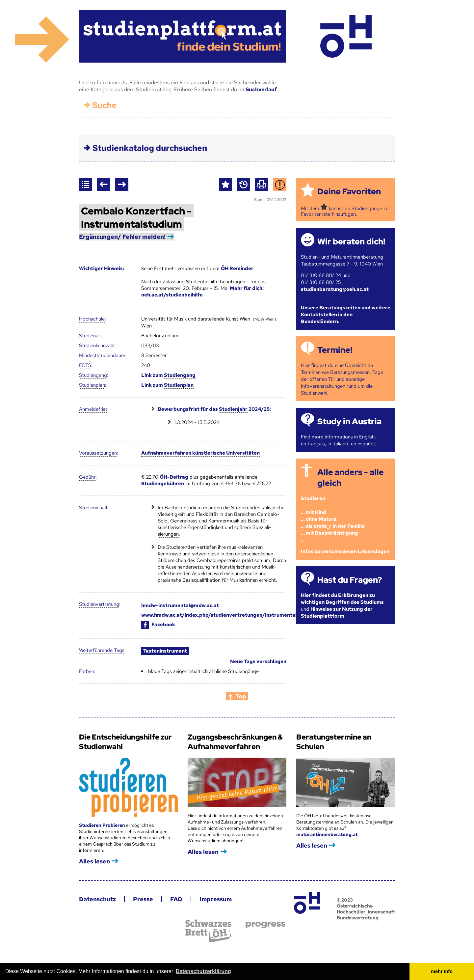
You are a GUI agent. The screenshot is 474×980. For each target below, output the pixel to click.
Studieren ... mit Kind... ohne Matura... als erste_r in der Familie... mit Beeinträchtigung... (333, 519)
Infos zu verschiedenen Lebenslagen (345, 551)
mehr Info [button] (442, 971)
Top (241, 696)
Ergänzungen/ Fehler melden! (122, 237)
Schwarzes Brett (208, 931)
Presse (143, 899)
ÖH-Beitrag (174, 477)
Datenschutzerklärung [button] (203, 971)
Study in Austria (349, 421)
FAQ (176, 899)
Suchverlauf (261, 89)
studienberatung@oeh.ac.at (335, 289)
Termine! (335, 350)
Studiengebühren (163, 484)
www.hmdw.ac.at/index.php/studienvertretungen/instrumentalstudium (229, 615)
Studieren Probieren (103, 825)
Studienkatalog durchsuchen (150, 148)
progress (265, 925)
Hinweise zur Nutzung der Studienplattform (337, 613)
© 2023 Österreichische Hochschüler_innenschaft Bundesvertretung (366, 909)
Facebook (158, 625)
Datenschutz (97, 899)
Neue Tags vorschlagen (258, 661)
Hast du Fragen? (350, 580)
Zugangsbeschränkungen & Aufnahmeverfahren (235, 742)
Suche (104, 105)
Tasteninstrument (165, 651)
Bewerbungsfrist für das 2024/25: (214, 409)
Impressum (216, 899)
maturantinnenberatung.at (327, 834)
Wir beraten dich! (351, 242)
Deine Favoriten (349, 192)
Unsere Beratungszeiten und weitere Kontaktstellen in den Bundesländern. (346, 315)
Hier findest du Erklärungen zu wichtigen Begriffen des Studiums (342, 599)
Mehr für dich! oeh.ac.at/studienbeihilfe (202, 292)
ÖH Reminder (237, 268)
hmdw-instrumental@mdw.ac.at (180, 605)
